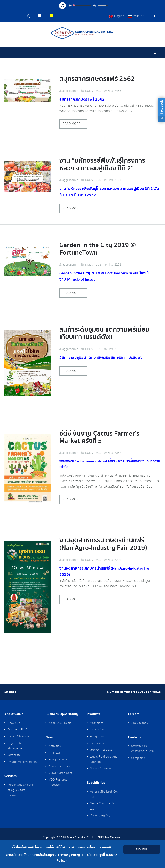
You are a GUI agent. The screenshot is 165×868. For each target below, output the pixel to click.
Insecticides (98, 730)
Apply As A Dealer (61, 723)
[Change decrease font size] (33, 16)
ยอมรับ (142, 849)
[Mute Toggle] (95, 5)
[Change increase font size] (23, 16)
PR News (55, 753)
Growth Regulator (102, 750)
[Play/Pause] (70, 5)
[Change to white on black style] (40, 16)
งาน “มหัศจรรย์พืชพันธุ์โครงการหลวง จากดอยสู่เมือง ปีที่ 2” (102, 164)
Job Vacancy (140, 723)
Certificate (14, 755)
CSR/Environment (60, 773)
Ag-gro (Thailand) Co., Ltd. (104, 794)
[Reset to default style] (46, 16)
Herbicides (97, 743)
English (117, 16)
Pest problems (58, 759)
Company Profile (18, 730)
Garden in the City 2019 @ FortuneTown (98, 249)
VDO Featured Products (58, 782)
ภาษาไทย (136, 16)
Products (93, 714)
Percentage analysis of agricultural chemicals (21, 790)
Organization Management (16, 746)
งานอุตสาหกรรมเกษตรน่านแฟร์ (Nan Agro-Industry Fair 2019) (103, 544)
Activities (55, 746)
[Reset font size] (28, 16)
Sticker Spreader (101, 769)
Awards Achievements (22, 762)
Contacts (135, 737)
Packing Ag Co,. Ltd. (103, 815)
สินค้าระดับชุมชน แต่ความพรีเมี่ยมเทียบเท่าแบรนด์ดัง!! (104, 333)
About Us (14, 723)
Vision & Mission (18, 737)
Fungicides (97, 737)
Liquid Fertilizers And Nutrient (104, 759)
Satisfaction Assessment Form (143, 749)
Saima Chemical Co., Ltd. (103, 806)
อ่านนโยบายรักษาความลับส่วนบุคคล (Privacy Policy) (44, 855)
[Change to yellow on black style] (51, 16)
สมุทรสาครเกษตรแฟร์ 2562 (97, 79)
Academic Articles (60, 766)
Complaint (138, 758)
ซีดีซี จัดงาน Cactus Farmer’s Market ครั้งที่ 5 (99, 437)
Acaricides (97, 723)
